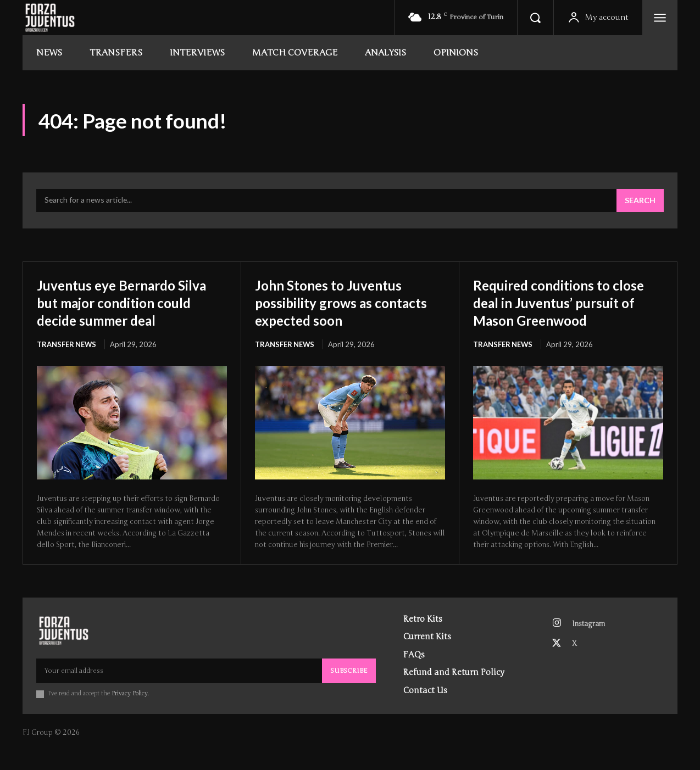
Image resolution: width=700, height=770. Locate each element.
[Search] (640, 202)
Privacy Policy (130, 712)
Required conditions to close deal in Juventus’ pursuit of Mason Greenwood (552, 312)
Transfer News (67, 345)
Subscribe (349, 689)
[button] (535, 18)
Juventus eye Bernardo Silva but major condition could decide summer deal (127, 303)
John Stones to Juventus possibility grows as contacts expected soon (338, 303)
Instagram (590, 643)
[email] (179, 689)
